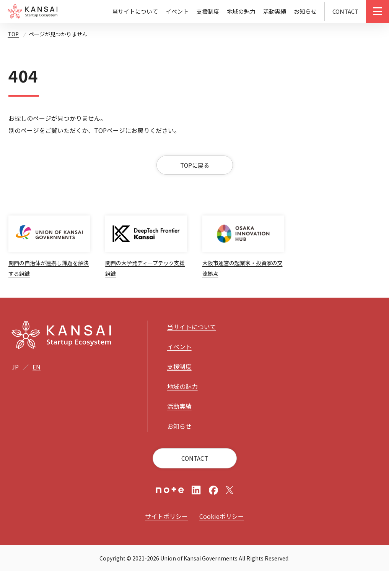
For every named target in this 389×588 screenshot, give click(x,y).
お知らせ (305, 11)
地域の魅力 (241, 11)
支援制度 (208, 11)
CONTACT (345, 11)
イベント (177, 11)
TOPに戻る (194, 169)
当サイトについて (135, 11)
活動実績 (275, 11)
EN (37, 384)
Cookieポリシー (222, 533)
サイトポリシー (166, 533)
